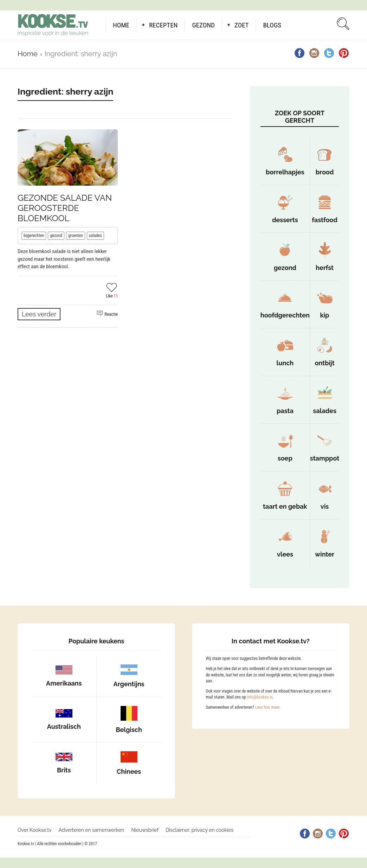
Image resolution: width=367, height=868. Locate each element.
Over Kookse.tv (35, 830)
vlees (285, 554)
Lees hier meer (267, 707)
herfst (325, 268)
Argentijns (129, 684)
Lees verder (39, 314)
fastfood (325, 220)
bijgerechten (34, 236)
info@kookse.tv (260, 697)
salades (95, 236)
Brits (64, 770)
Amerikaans (64, 683)
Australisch (64, 726)
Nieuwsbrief (145, 830)
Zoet (242, 25)
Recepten (163, 25)
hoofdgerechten (285, 315)
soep (285, 458)
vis (325, 506)
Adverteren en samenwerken (92, 830)
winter (325, 554)
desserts (285, 220)
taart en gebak (285, 506)
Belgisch (129, 730)
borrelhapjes (285, 172)
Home (121, 25)
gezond (56, 236)
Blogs (272, 25)
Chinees (129, 771)
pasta (285, 411)
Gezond (203, 25)
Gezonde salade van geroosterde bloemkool (65, 208)
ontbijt (324, 363)
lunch (285, 363)
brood (325, 172)
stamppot (325, 458)
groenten (76, 236)
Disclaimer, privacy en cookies (199, 830)
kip (324, 315)
